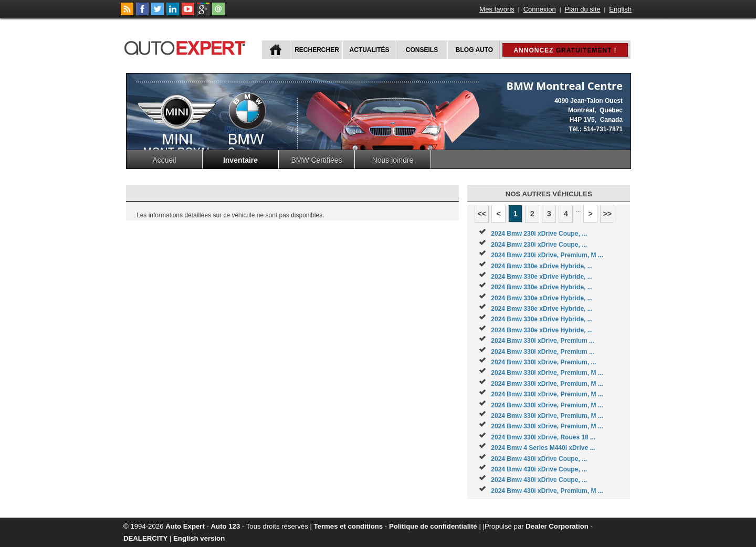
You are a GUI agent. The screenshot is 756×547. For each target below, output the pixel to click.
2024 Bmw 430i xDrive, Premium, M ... (547, 491)
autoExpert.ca (187, 46)
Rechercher (317, 50)
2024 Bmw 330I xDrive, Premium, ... (543, 362)
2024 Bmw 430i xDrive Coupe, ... (539, 459)
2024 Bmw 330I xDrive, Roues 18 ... (543, 437)
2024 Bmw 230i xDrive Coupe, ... (539, 234)
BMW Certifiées (316, 160)
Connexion (540, 9)
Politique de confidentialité (433, 526)
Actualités (370, 50)
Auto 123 (226, 526)
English (620, 9)
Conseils (422, 50)
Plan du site (583, 9)
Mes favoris (497, 9)
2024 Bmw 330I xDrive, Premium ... (543, 341)
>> (607, 214)
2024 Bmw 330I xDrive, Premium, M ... (547, 373)
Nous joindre (393, 160)
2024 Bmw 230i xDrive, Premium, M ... (547, 255)
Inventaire (240, 160)
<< (482, 214)
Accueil (164, 160)
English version (199, 538)
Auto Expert (185, 526)
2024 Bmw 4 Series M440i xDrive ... (543, 448)
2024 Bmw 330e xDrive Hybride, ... (542, 266)
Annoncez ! (565, 50)
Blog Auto (474, 50)
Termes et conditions (349, 526)
